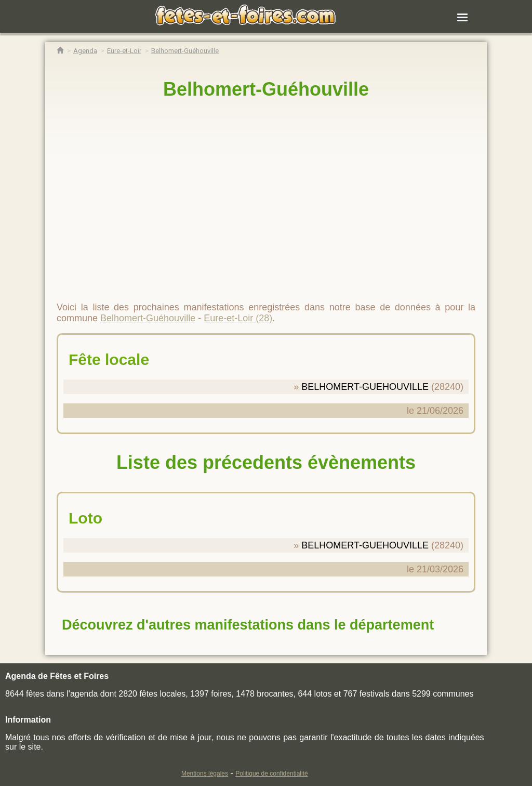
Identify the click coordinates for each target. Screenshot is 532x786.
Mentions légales (205, 774)
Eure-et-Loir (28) (238, 318)
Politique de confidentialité (271, 774)
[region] (266, 196)
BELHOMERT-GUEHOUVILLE (365, 387)
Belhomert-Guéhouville (266, 89)
